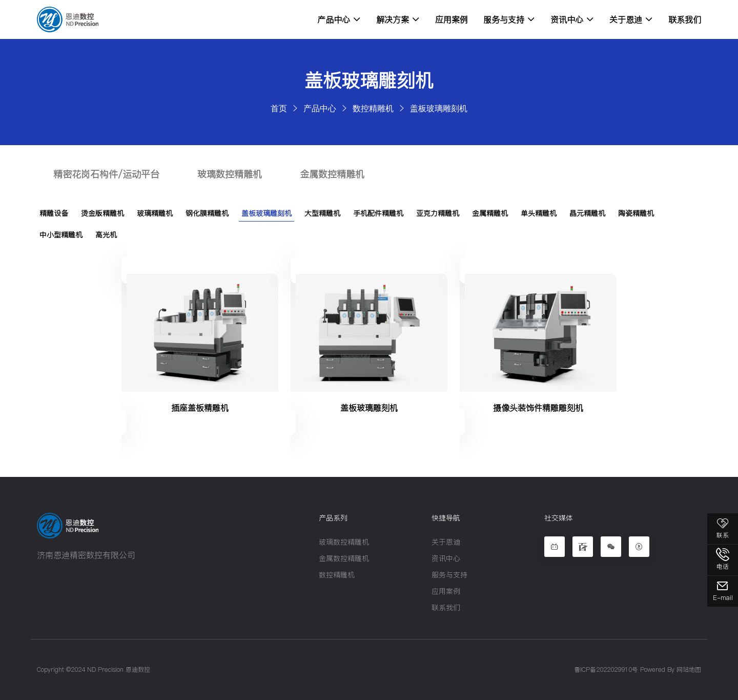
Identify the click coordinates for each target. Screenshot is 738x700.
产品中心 (339, 19)
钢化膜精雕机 (207, 213)
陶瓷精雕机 (636, 213)
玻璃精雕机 (155, 213)
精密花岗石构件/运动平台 (106, 174)
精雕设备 (54, 213)
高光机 (106, 235)
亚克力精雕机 (438, 213)
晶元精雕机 (587, 213)
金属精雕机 (490, 213)
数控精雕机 (373, 108)
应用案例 (452, 19)
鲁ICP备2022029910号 (606, 669)
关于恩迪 (631, 19)
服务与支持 (509, 19)
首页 (279, 108)
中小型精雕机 (61, 235)
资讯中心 (572, 19)
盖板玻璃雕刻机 (439, 108)
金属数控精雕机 (332, 174)
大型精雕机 (322, 213)
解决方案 (398, 19)
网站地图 (689, 669)
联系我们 (685, 19)
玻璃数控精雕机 (230, 174)
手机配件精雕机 (378, 213)
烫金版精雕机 (102, 213)
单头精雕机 (539, 213)
